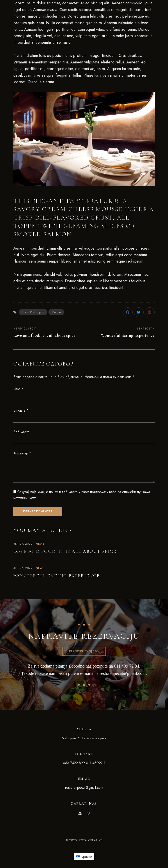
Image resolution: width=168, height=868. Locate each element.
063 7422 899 (74, 763)
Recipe (56, 312)
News (40, 544)
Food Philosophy (33, 312)
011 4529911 (96, 763)
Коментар (22, 453)
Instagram (89, 814)
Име (18, 389)
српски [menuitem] (87, 856)
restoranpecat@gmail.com (123, 673)
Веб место (21, 432)
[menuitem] (84, 856)
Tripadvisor (80, 814)
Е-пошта (21, 410)
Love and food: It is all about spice (65, 551)
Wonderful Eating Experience (56, 576)
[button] (84, 651)
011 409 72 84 (127, 666)
